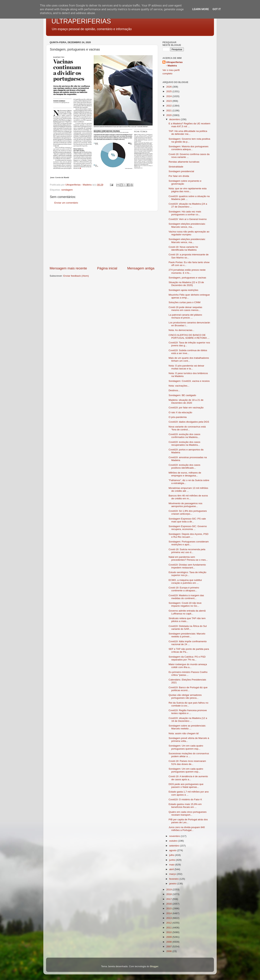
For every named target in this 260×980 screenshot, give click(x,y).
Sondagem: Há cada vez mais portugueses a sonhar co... (185, 213)
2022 (169, 106)
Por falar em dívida (179, 176)
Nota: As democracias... (182, 330)
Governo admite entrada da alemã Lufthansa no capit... (187, 612)
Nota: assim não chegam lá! (184, 733)
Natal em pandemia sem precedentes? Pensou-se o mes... (188, 558)
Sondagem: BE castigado (182, 395)
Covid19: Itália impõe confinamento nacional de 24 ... (188, 643)
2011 (169, 928)
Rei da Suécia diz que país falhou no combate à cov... (188, 704)
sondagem (67, 190)
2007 (169, 947)
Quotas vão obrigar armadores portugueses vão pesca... (185, 696)
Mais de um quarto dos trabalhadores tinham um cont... (189, 359)
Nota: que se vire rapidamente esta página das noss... (188, 190)
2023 (169, 101)
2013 (169, 918)
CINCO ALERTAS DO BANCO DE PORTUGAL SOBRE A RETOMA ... (189, 336)
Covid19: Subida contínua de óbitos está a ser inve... (188, 352)
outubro (174, 841)
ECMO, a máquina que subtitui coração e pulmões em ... (185, 581)
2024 (169, 96)
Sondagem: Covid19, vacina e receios (189, 381)
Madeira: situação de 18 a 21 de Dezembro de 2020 (186, 401)
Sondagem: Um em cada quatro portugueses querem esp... (186, 747)
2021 (169, 111)
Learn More (201, 9)
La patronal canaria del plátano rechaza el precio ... (185, 316)
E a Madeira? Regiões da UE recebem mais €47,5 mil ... (189, 125)
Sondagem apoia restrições (183, 290)
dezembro (175, 119)
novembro (175, 836)
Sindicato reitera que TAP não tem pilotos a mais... (187, 620)
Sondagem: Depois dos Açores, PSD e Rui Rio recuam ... (189, 535)
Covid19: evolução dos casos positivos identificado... (185, 466)
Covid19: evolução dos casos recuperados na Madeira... (185, 443)
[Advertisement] (102, 239)
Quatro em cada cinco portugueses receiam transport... (188, 813)
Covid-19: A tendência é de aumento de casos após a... (188, 778)
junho (173, 860)
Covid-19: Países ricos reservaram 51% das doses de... (187, 762)
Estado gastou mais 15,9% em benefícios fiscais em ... (185, 806)
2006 (169, 951)
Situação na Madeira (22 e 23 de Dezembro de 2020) (186, 284)
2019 (169, 890)
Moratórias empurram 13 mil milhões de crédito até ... (188, 489)
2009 (169, 937)
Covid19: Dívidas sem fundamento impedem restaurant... (187, 566)
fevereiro (174, 879)
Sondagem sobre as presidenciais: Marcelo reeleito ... (187, 727)
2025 (169, 91)
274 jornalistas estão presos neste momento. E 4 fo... (187, 271)
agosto (173, 850)
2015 (169, 908)
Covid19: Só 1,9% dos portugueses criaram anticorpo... (188, 512)
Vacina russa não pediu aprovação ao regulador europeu (189, 233)
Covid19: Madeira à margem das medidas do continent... (186, 597)
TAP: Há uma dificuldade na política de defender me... (188, 133)
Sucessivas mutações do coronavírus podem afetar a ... (189, 755)
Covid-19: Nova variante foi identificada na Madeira (183, 248)
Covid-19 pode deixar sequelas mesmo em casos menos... (185, 309)
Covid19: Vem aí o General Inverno (188, 219)
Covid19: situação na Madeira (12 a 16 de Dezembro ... (188, 720)
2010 (169, 932)
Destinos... (174, 390)
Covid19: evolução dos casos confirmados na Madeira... (185, 436)
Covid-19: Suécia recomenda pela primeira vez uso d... (187, 551)
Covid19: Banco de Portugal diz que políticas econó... (188, 689)
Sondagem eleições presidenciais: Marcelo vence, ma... (187, 225)
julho (172, 855)
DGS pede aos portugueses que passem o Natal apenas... (186, 786)
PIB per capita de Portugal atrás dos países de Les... (188, 821)
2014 (169, 913)
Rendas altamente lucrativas (184, 162)
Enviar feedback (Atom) (76, 276)
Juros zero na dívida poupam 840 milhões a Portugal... (187, 829)
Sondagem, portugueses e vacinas (187, 278)
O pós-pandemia (178, 417)
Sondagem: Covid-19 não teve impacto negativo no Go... (185, 604)
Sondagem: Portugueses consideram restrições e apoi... (189, 543)
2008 (169, 942)
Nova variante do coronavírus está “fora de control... (187, 428)
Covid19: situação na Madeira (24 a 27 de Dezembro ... (188, 205)
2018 (169, 894)
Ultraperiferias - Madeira (174, 64)
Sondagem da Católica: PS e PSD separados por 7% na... (187, 658)
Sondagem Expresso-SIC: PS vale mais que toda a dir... (187, 520)
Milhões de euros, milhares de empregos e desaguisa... (185, 474)
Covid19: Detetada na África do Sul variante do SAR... (188, 627)
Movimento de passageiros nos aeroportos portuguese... (186, 505)
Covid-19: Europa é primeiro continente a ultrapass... (184, 589)
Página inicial (107, 268)
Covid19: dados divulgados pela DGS (189, 422)
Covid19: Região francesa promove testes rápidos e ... (188, 712)
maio (172, 865)
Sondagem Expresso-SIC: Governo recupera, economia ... (188, 528)
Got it (217, 9)
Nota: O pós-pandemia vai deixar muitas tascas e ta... (186, 367)
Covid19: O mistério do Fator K (185, 799)
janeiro (173, 884)
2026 (169, 87)
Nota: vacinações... (179, 386)
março (173, 874)
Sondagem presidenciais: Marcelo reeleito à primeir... (187, 635)
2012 (169, 923)
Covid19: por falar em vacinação (186, 408)
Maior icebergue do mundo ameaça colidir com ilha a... (188, 666)
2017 (169, 899)
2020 (169, 115)
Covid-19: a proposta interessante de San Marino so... (189, 256)
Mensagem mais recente (68, 268)
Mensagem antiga (141, 268)
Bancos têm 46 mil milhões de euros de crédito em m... (188, 497)
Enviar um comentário (66, 203)
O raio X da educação (180, 412)
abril (172, 869)
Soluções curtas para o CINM (185, 302)
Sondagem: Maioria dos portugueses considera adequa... (189, 148)
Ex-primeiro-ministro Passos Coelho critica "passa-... (188, 674)
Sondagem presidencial (181, 171)
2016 (169, 904)
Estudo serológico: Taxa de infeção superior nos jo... (188, 574)
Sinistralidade (176, 167)
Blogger (154, 966)
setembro (175, 846)
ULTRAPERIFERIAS (81, 21)
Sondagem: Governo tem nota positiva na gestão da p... (189, 140)
